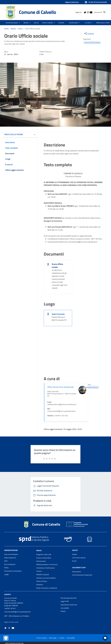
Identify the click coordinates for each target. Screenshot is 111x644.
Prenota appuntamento (68, 598)
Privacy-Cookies (42, 638)
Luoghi (6, 574)
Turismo (39, 571)
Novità (13, 29)
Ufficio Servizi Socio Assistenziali (60, 387)
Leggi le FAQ (65, 601)
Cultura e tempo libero (44, 558)
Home (6, 29)
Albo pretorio (77, 572)
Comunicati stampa (79, 558)
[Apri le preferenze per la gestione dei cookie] (6, 638)
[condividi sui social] (89, 34)
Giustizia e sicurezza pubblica (46, 578)
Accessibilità (65, 608)
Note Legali (53, 638)
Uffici (6, 561)
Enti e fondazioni (10, 564)
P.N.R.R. (63, 611)
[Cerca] (104, 12)
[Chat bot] (105, 638)
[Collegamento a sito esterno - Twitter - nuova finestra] (85, 12)
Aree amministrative (11, 554)
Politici (6, 568)
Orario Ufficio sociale (33, 29)
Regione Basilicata (72, 2)
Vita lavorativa (41, 561)
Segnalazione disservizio (69, 605)
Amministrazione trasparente (82, 575)
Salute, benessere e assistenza (47, 588)
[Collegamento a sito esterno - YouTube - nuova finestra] (91, 12)
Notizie (75, 554)
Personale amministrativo (13, 571)
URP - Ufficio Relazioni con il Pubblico (17, 616)
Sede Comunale (58, 314)
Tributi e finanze (42, 581)
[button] (96, 2)
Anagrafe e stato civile (44, 554)
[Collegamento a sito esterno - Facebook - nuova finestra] (88, 12)
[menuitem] (61, 23)
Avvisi (20, 29)
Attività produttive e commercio (47, 564)
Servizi (39, 550)
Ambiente (40, 585)
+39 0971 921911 (10, 608)
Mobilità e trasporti (43, 574)
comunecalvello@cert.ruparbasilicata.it (17, 612)
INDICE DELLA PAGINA (14, 134)
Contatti (8, 594)
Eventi (74, 561)
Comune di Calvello (37, 12)
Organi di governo (10, 558)
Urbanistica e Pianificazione (46, 568)
